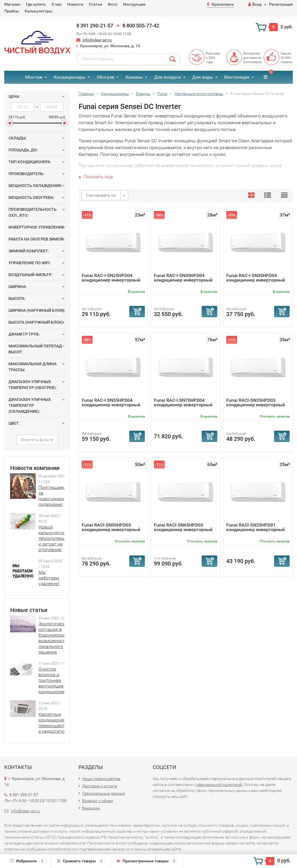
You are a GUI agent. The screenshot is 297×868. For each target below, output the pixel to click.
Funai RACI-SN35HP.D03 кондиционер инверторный (256, 402)
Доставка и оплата (100, 786)
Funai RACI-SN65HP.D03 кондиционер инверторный (183, 527)
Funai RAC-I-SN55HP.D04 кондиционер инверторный (111, 402)
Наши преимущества (101, 779)
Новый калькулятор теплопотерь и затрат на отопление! (52, 538)
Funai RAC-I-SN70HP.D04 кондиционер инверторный (183, 402)
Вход (255, 4)
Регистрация (281, 4)
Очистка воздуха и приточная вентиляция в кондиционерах (55, 680)
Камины (134, 77)
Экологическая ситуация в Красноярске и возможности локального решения (54, 638)
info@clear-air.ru (97, 40)
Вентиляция (237, 77)
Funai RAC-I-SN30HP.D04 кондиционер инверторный (183, 278)
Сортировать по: (101, 195)
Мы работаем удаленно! (49, 578)
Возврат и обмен (98, 801)
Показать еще (96, 177)
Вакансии (91, 808)
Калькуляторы (38, 11)
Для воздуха (168, 77)
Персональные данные (103, 793)
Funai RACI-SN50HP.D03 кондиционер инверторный (111, 527)
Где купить (36, 4)
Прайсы (12, 11)
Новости (75, 4)
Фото (113, 4)
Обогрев (106, 77)
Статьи (95, 4)
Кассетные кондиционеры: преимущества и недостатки (54, 723)
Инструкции (134, 4)
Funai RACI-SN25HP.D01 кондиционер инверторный (256, 527)
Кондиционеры (70, 77)
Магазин (12, 4)
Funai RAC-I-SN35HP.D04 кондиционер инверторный (256, 278)
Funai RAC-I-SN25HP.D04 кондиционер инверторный (111, 278)
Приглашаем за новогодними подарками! (52, 496)
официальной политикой (219, 785)
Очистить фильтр (37, 440)
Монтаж (34, 77)
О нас (57, 4)
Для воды (203, 77)
